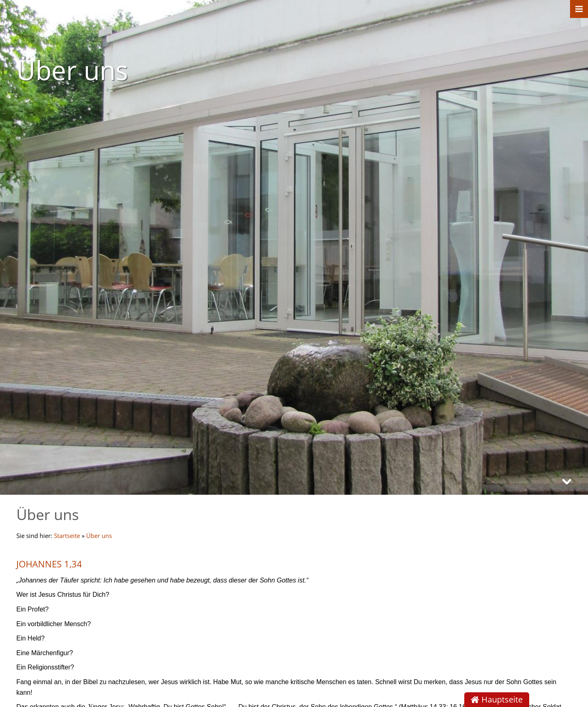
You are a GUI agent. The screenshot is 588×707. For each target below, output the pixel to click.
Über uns (99, 536)
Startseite (67, 536)
